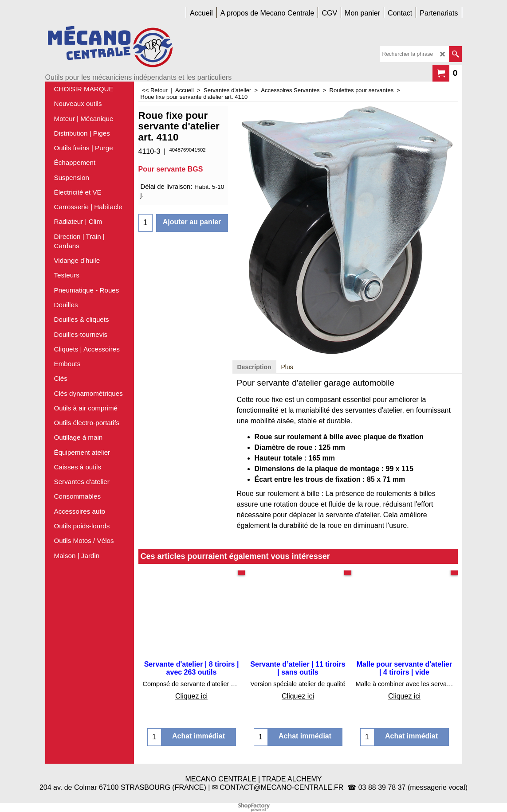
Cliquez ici (191, 696)
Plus (287, 367)
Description (254, 367)
